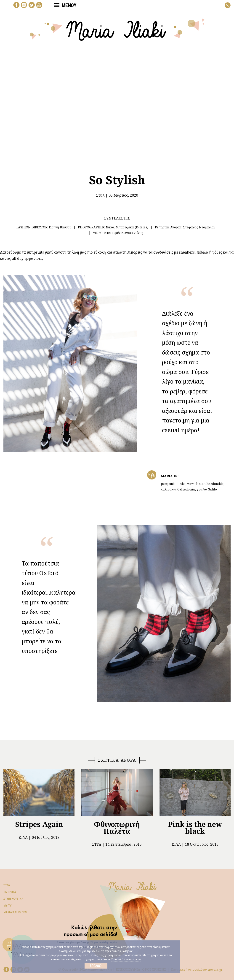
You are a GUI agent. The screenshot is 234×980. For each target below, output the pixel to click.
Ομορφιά (10, 892)
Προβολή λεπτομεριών (126, 959)
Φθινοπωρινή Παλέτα (117, 828)
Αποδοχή (96, 966)
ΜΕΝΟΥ (65, 5)
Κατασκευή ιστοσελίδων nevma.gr (197, 969)
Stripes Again (39, 824)
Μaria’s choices (15, 912)
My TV (8, 906)
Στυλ (100, 195)
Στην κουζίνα (13, 899)
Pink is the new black (195, 828)
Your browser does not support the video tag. (117, 104)
